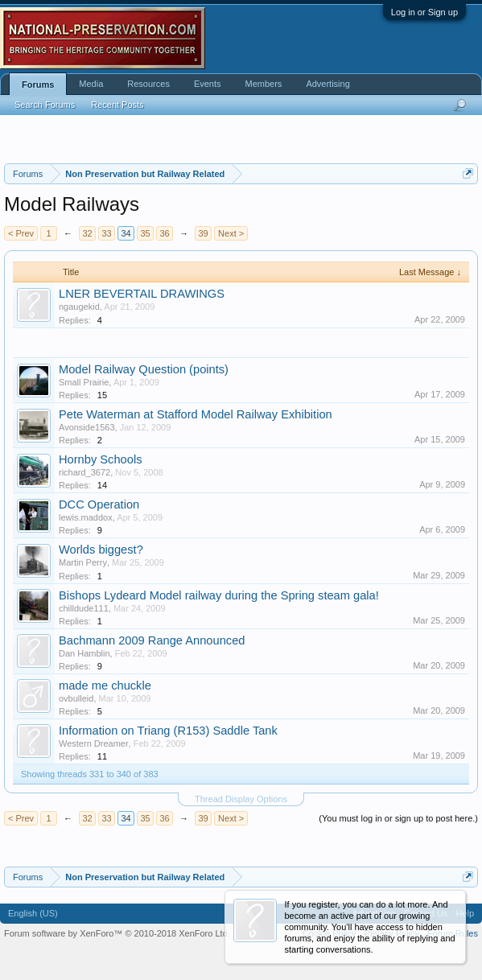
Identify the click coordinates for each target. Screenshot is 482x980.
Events (208, 84)
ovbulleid (76, 698)
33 (106, 233)
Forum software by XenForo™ (117, 933)
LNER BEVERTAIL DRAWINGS (142, 294)
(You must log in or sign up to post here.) (398, 818)
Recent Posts (117, 105)
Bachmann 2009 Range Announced (152, 640)
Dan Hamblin (84, 653)
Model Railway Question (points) (144, 369)
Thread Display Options (241, 799)
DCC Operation (99, 504)
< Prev (21, 233)
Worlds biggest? (101, 550)
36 (164, 233)
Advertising (328, 84)
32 (87, 233)
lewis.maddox (86, 517)
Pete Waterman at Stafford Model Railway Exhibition (196, 414)
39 (203, 233)
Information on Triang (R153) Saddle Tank (168, 731)
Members (264, 84)
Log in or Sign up (424, 12)
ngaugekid (79, 307)
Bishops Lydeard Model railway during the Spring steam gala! (219, 595)
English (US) (33, 913)
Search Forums (45, 105)
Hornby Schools (100, 459)
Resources (148, 84)
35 (145, 233)
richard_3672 (84, 472)
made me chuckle (105, 686)
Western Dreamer (94, 743)
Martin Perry (83, 562)
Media (91, 84)
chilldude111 (84, 608)
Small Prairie (84, 382)
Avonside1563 (87, 427)
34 (126, 233)
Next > (231, 233)
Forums (38, 84)
